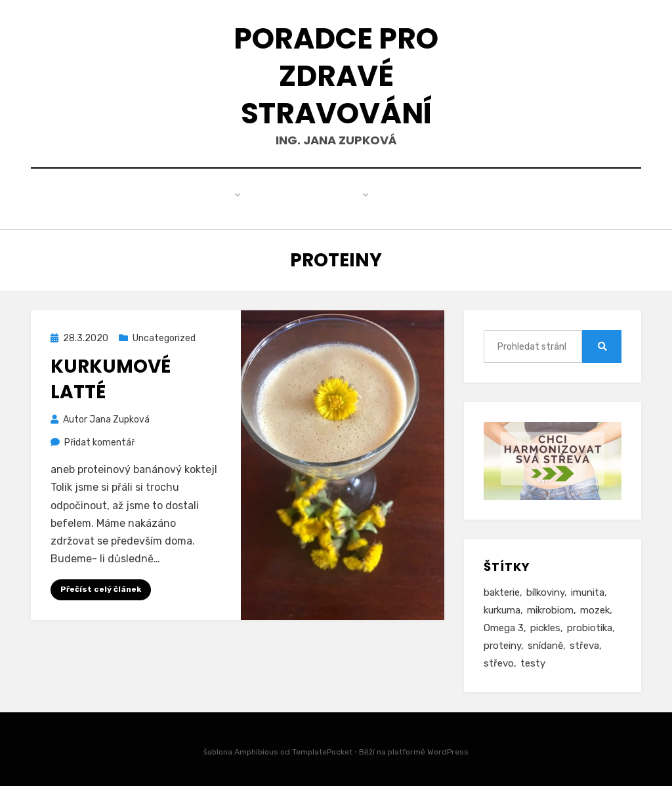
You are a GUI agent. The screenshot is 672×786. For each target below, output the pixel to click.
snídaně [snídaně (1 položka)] (545, 642)
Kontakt (473, 197)
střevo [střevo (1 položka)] (499, 660)
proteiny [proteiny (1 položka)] (502, 642)
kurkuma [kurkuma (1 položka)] (502, 607)
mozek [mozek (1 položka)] (595, 607)
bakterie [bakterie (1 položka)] (502, 589)
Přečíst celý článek (101, 587)
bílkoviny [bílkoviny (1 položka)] (545, 589)
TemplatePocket (322, 749)
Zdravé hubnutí (166, 197)
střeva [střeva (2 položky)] (584, 642)
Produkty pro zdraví (289, 197)
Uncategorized (164, 336)
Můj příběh (398, 197)
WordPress (448, 749)
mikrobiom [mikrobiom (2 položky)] (550, 607)
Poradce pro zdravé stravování (336, 76)
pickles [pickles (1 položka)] (545, 625)
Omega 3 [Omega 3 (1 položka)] (504, 625)
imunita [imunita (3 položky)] (588, 589)
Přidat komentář (99, 439)
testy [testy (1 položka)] (533, 660)
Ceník (535, 197)
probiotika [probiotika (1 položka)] (590, 625)
